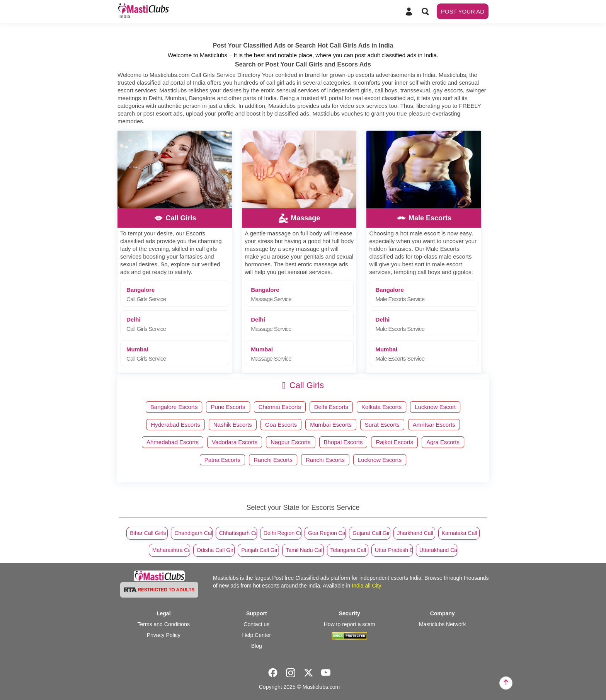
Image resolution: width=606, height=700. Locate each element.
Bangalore (178, 294)
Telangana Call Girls (349, 550)
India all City (366, 586)
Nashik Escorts (233, 425)
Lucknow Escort (435, 407)
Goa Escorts (281, 425)
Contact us (256, 624)
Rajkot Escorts (394, 442)
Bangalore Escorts (174, 407)
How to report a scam (350, 624)
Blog (257, 646)
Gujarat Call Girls (371, 533)
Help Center (256, 635)
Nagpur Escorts (290, 442)
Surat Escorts (382, 425)
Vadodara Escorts (235, 442)
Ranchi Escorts (273, 460)
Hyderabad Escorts (175, 425)
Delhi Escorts (331, 407)
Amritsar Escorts (434, 425)
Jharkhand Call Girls (416, 533)
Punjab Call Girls (260, 550)
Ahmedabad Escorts (173, 442)
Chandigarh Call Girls (193, 533)
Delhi (178, 324)
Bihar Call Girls (148, 533)
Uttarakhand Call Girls (438, 550)
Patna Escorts (222, 460)
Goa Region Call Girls (327, 533)
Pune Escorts (228, 407)
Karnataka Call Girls (461, 533)
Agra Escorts (443, 442)
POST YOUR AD (463, 11)
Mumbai (178, 354)
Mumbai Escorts (331, 425)
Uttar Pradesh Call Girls (394, 550)
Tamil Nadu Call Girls (305, 550)
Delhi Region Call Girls (283, 533)
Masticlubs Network (442, 624)
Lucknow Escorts (380, 460)
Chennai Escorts (280, 407)
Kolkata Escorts (381, 407)
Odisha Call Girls (216, 550)
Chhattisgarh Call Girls (238, 533)
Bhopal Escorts (343, 442)
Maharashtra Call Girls (171, 550)
